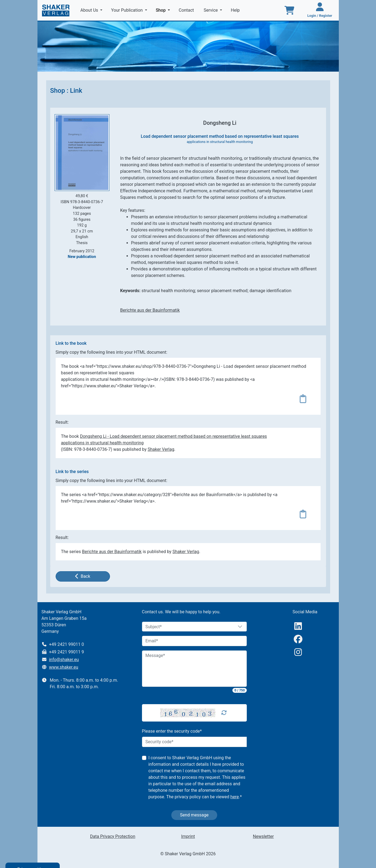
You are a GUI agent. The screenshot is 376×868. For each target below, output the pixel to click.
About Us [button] (90, 10)
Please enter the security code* (172, 731)
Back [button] (83, 576)
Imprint (188, 836)
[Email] (194, 641)
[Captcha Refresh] (224, 713)
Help (236, 10)
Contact (187, 10)
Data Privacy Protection (113, 836)
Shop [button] (164, 10)
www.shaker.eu (64, 667)
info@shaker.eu (64, 660)
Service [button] (211, 10)
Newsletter (263, 836)
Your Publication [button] (127, 10)
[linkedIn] (298, 626)
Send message (194, 815)
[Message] (194, 669)
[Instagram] (298, 652)
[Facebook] (298, 639)
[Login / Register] (320, 10)
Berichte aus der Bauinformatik (150, 310)
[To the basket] (289, 10)
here (235, 797)
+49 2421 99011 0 (66, 644)
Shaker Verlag (161, 449)
